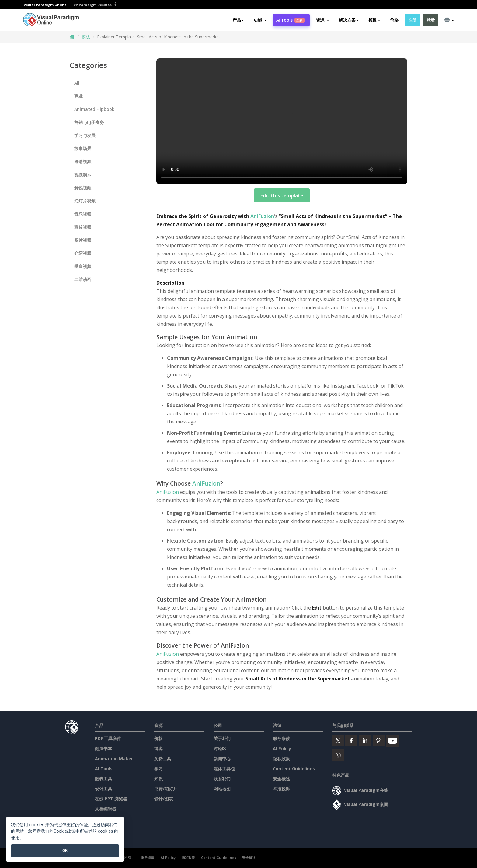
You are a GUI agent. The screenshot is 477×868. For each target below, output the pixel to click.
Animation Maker (114, 759)
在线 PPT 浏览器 (111, 799)
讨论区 (220, 749)
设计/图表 (164, 799)
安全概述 (281, 779)
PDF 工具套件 (108, 738)
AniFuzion (262, 216)
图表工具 (103, 779)
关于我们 (222, 738)
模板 (86, 37)
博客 (158, 749)
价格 (394, 20)
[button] (260, 20)
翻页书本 (103, 749)
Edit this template (282, 195)
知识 (158, 779)
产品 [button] (238, 20)
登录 (430, 20)
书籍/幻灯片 (166, 789)
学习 (158, 769)
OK (65, 850)
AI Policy (282, 749)
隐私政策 (281, 759)
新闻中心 (222, 759)
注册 (412, 20)
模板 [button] (374, 20)
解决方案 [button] (349, 20)
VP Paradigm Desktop (95, 5)
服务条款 (281, 738)
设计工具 (103, 789)
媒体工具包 (224, 769)
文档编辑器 (106, 809)
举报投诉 (281, 789)
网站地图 (222, 789)
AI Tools (291, 20)
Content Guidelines (294, 769)
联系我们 (222, 779)
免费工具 (163, 759)
